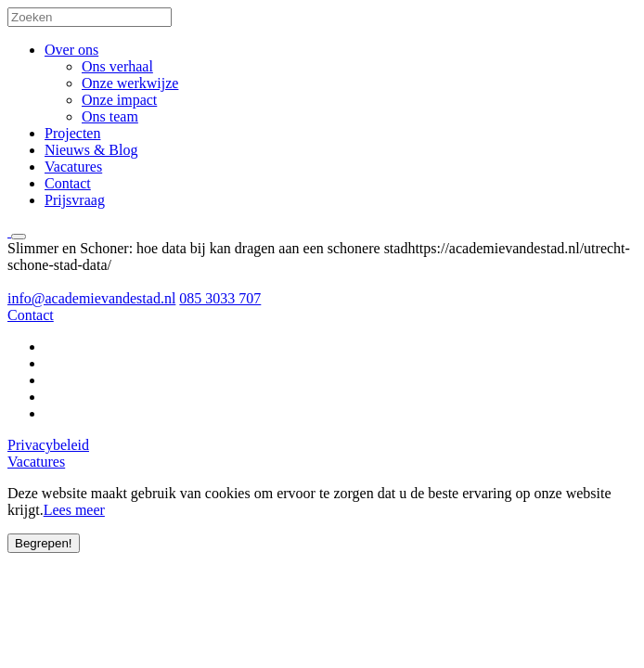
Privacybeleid (48, 445)
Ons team (110, 116)
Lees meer (74, 510)
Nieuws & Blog (91, 150)
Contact (68, 183)
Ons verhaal (117, 66)
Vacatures (73, 167)
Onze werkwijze (130, 83)
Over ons (71, 50)
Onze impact (119, 100)
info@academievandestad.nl (91, 298)
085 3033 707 (220, 298)
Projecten (72, 133)
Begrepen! (44, 543)
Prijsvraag (75, 200)
